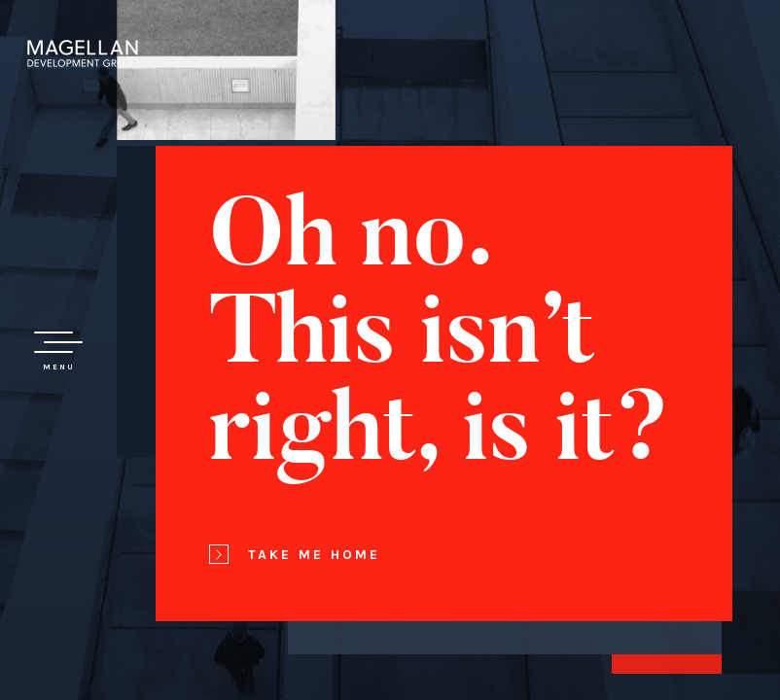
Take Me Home (295, 554)
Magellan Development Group (83, 53)
